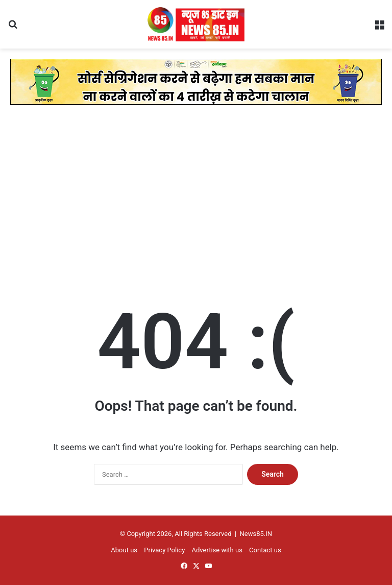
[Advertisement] (196, 202)
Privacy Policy (164, 550)
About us (124, 550)
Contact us (265, 550)
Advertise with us (217, 550)
